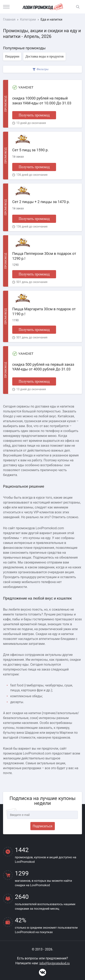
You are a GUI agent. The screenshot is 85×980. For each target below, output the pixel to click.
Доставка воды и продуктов (44, 56)
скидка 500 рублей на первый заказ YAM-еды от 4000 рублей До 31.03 (43, 367)
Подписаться (43, 826)
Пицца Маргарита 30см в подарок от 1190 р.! (44, 311)
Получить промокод (34, 115)
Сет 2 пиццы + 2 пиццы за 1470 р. (41, 202)
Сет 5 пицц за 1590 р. (30, 150)
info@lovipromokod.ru (55, 963)
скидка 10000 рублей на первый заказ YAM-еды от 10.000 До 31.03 (42, 101)
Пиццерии (12, 56)
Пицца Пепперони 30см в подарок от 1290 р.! (44, 256)
